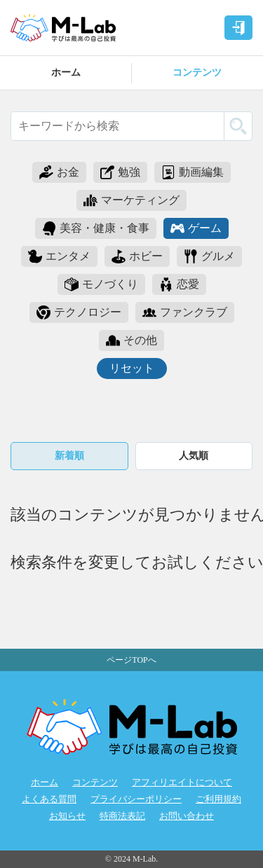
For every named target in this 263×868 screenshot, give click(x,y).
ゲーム (196, 228)
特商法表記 (122, 816)
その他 (131, 340)
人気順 (194, 456)
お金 (59, 172)
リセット (132, 368)
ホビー (137, 256)
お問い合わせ (187, 816)
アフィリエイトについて (182, 783)
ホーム (66, 73)
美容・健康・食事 (96, 228)
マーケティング (131, 200)
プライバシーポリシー (136, 799)
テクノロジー (79, 312)
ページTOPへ (131, 660)
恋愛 (179, 284)
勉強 (120, 172)
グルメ (209, 256)
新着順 (69, 456)
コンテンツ (197, 73)
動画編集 (193, 172)
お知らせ (67, 816)
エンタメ (59, 256)
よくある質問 (49, 799)
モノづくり (101, 284)
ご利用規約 (218, 799)
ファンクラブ (185, 312)
